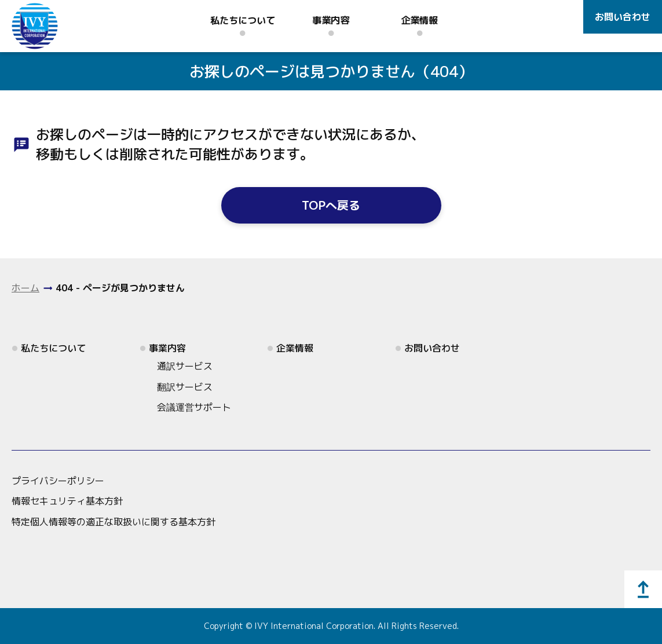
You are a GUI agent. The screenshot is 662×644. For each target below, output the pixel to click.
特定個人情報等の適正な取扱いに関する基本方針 (114, 522)
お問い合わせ (623, 17)
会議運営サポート (194, 407)
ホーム (25, 288)
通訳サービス (185, 366)
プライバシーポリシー (58, 481)
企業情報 (419, 20)
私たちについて (243, 20)
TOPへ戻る (331, 205)
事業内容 (331, 20)
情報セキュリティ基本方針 (67, 501)
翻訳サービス (185, 387)
